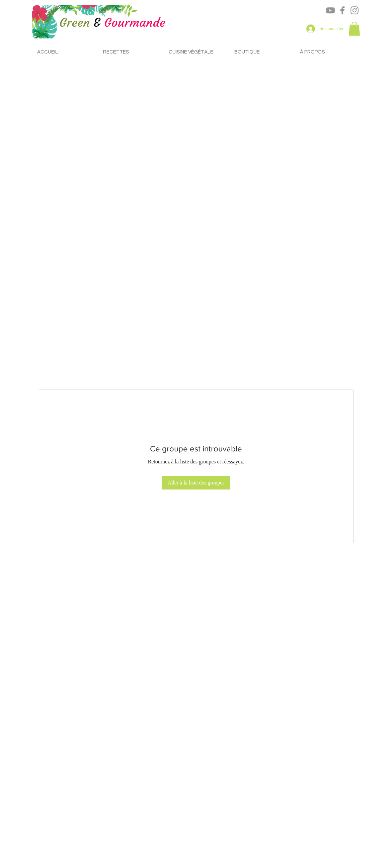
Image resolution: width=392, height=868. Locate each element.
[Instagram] (355, 10)
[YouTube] (330, 10)
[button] (354, 29)
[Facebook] (342, 10)
